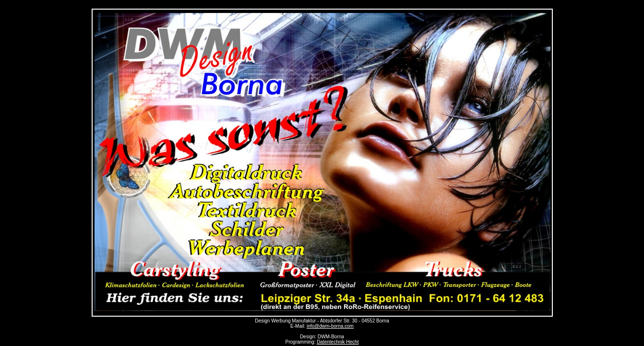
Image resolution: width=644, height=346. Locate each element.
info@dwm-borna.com (330, 326)
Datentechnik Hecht (338, 342)
